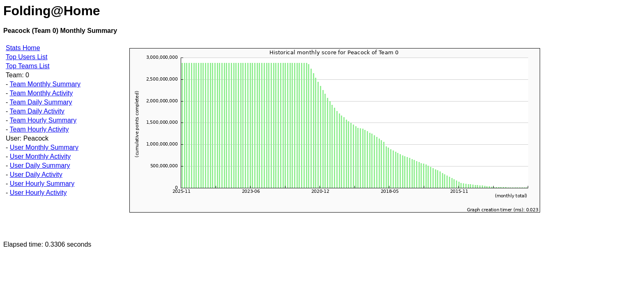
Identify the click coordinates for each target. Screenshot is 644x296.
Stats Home (23, 48)
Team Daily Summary (41, 102)
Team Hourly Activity (39, 129)
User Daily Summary (40, 165)
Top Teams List (28, 66)
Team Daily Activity (37, 111)
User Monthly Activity (40, 156)
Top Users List (26, 57)
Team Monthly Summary (45, 84)
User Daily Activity (36, 175)
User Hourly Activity (38, 193)
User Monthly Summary (44, 147)
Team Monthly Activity (41, 93)
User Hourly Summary (42, 184)
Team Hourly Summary (43, 120)
